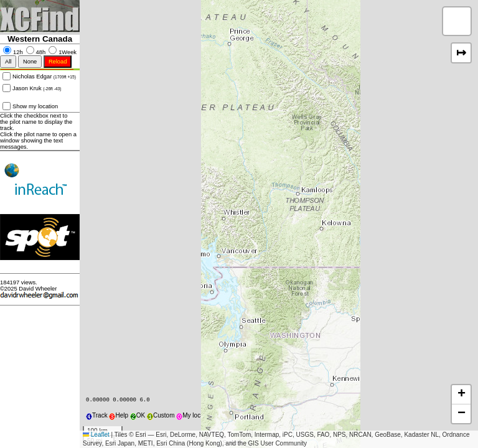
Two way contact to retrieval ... (40, 202)
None (30, 62)
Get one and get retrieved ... (40, 261)
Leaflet (96, 435)
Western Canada (40, 39)
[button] (457, 21)
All (8, 62)
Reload (58, 62)
